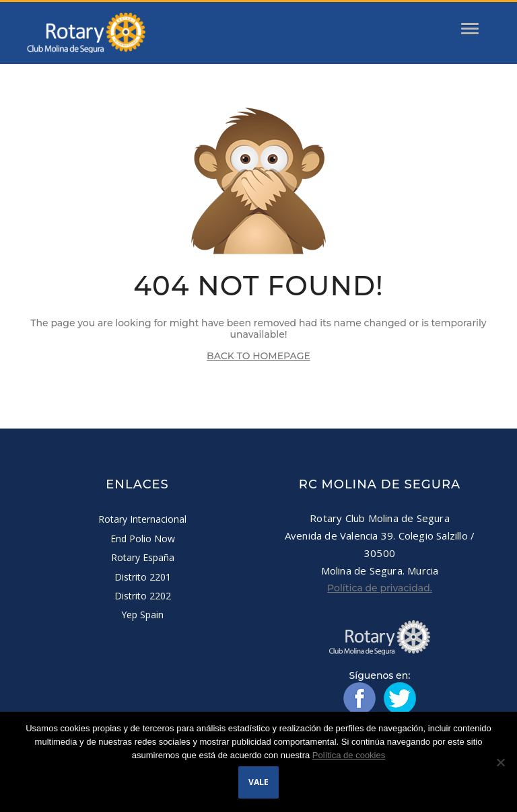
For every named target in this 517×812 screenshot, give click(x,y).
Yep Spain (142, 615)
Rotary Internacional (142, 519)
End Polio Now (143, 539)
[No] (500, 762)
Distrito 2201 (143, 577)
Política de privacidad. (380, 588)
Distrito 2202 (143, 596)
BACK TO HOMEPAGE (258, 356)
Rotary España (143, 557)
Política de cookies (349, 755)
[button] (452, 23)
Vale (258, 782)
